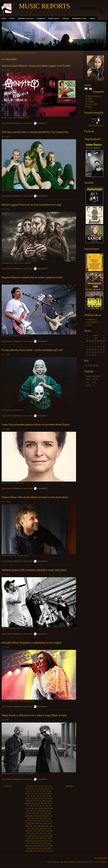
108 (43, 816)
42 (40, 796)
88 (52, 808)
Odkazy (92, 18)
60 (44, 801)
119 (35, 821)
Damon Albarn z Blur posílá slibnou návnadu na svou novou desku (35, 497)
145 (35, 831)
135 (47, 826)
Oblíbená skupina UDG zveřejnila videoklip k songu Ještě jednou (34, 570)
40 (34, 796)
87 (48, 808)
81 (29, 808)
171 (35, 841)
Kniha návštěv (54, 18)
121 (43, 821)
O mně (12, 18)
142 (49, 828)
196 (31, 851)
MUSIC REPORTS (44, 6)
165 (37, 838)
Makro (89, 107)
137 (29, 828)
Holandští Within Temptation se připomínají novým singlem (31, 643)
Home (4, 18)
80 (26, 808)
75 (37, 806)
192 (41, 848)
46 (26, 799)
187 (47, 846)
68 (42, 803)
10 (47, 786)
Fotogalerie (41, 18)
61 (47, 801)
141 (45, 828)
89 (28, 811)
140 (41, 828)
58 (37, 801)
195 (26, 851)
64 (29, 803)
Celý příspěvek (7, 123)
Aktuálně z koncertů (25, 18)
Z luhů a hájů (92, 104)
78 (47, 806)
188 (51, 846)
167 (45, 838)
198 (39, 851)
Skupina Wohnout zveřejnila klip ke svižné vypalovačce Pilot (32, 277)
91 (34, 811)
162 (51, 836)
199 (43, 851)
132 (35, 826)
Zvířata (90, 99)
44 (47, 796)
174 (47, 841)
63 (26, 803)
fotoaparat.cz (92, 320)
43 (44, 796)
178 (37, 843)
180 (45, 843)
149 (51, 831)
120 (39, 821)
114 (41, 818)
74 (34, 806)
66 (36, 803)
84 (39, 808)
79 (50, 806)
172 (39, 841)
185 (39, 846)
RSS (66, 862)
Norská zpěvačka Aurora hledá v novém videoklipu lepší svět (32, 350)
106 (35, 816)
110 (51, 816)
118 (31, 821)
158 (35, 836)
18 (45, 789)
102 (45, 813)
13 (29, 789)
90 (31, 811)
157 (31, 836)
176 (29, 843)
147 (43, 831)
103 (49, 813)
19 (48, 789)
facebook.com (22, 118)
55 (28, 801)
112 (33, 818)
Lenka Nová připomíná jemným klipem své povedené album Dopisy (36, 425)
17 (42, 789)
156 (26, 836)
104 (26, 816)
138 (33, 828)
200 (47, 851)
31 (32, 794)
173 (43, 841)
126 (37, 823)
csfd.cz (90, 325)
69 (45, 803)
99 (33, 813)
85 (42, 808)
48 (32, 799)
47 (29, 799)
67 (39, 803)
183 (31, 846)
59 (40, 801)
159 (39, 836)
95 (47, 811)
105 (31, 816)
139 (37, 828)
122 (47, 821)
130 (26, 826)
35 (45, 794)
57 (34, 801)
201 (51, 851)
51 (42, 799)
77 (44, 806)
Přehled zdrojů (93, 365)
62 (50, 801)
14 (32, 789)
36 (48, 794)
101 (41, 813)
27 (47, 791)
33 (39, 794)
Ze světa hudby (27, 123)
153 (41, 833)
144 (31, 831)
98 (30, 813)
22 (31, 791)
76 (40, 806)
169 (26, 841)
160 (43, 836)
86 (45, 808)
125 (33, 823)
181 (49, 843)
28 (50, 791)
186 (43, 846)
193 (45, 848)
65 (32, 803)
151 (33, 833)
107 (39, 816)
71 (52, 803)
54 (52, 799)
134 (43, 826)
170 (31, 841)
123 (51, 821)
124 (29, 823)
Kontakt (66, 18)
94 (44, 811)
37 (52, 794)
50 (39, 799)
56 (31, 801)
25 (40, 791)
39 (31, 796)
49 (36, 799)
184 (35, 846)
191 (37, 848)
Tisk (78, 862)
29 (26, 794)
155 (49, 833)
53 (48, 799)
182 (26, 846)
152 (37, 833)
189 (29, 848)
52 (45, 799)
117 (26, 821)
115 (45, 818)
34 (42, 794)
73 (31, 806)
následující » (70, 786)
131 (31, 826)
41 (37, 796)
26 (44, 791)
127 (41, 823)
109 (47, 816)
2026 (96, 338)
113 (37, 818)
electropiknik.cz (93, 322)
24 (37, 791)
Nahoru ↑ (104, 862)
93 (40, 811)
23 (34, 791)
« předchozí (7, 786)
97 (27, 813)
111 (29, 818)
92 (37, 811)
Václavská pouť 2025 (95, 126)
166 (41, 838)
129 (49, 823)
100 (37, 813)
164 (33, 838)
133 (39, 826)
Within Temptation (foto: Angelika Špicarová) (18, 701)
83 (36, 808)
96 (50, 811)
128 (45, 823)
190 (33, 848)
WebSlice (72, 862)
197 (35, 851)
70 (48, 803)
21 (28, 791)
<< (87, 336)
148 (47, 831)
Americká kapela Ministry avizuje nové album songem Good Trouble (36, 66)
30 (29, 794)
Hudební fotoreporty (94, 96)
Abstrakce (91, 101)
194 (49, 848)
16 (39, 789)
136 (51, 826)
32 (36, 794)
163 (29, 838)
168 (49, 838)
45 (50, 796)
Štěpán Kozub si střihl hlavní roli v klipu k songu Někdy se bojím (34, 715)
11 (50, 786)
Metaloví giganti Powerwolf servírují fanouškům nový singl (31, 205)
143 (26, 831)
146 (39, 831)
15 (36, 789)
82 (32, 808)
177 (33, 843)
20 (52, 789)
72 (28, 806)
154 (45, 833)
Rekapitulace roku (79, 18)
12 (26, 789)
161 (47, 836)
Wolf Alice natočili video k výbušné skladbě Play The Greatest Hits (35, 132)
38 (28, 796)
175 (51, 841)
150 (29, 833)
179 (41, 843)
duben (96, 336)
